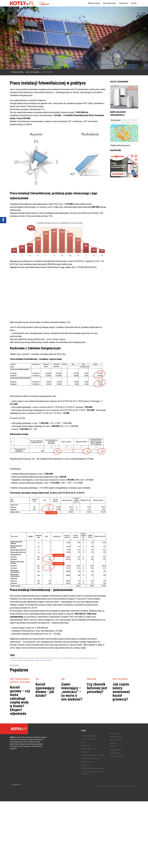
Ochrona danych (115, 753)
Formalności (85, 765)
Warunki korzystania (117, 756)
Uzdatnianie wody (87, 762)
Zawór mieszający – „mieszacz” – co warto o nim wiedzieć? (72, 692)
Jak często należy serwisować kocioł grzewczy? (121, 692)
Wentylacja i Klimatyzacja (90, 759)
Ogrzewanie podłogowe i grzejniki (93, 755)
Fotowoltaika (85, 752)
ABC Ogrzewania (94, 3)
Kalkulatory (124, 3)
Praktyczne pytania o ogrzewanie (93, 768)
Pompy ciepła (86, 746)
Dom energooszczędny (89, 736)
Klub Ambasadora (110, 3)
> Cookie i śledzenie (131, 786)
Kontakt (134, 3)
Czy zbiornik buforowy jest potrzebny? (97, 688)
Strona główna (17, 72)
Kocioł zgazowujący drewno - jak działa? (45, 690)
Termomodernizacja (88, 739)
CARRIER (121, 786)
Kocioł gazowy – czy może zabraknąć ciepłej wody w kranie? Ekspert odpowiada (20, 700)
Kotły (83, 742)
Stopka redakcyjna (116, 750)
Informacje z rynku (116, 740)
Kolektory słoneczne (88, 749)
